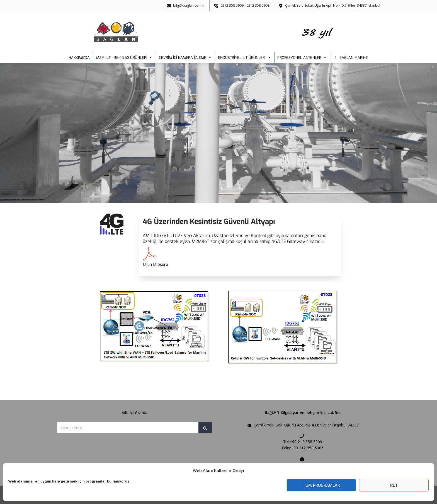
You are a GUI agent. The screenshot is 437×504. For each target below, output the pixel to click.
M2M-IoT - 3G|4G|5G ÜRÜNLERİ (124, 58)
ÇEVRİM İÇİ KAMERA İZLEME (185, 58)
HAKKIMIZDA (79, 58)
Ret (394, 485)
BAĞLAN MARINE (354, 58)
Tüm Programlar (321, 485)
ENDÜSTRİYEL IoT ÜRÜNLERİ (244, 58)
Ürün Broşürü (155, 264)
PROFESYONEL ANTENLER (302, 58)
